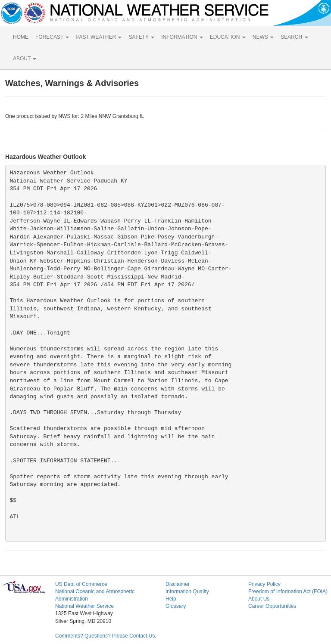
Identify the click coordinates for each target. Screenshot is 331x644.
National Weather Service (84, 606)
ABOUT (25, 59)
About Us (259, 599)
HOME (21, 37)
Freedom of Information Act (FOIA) (288, 591)
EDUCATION (228, 37)
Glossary (176, 606)
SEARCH (294, 37)
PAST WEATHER (99, 37)
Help (171, 599)
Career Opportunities (272, 606)
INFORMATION (182, 37)
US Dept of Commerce (81, 584)
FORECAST (52, 37)
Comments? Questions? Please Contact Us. (106, 636)
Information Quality (187, 591)
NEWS (263, 37)
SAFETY (141, 37)
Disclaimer (178, 584)
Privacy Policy (264, 584)
